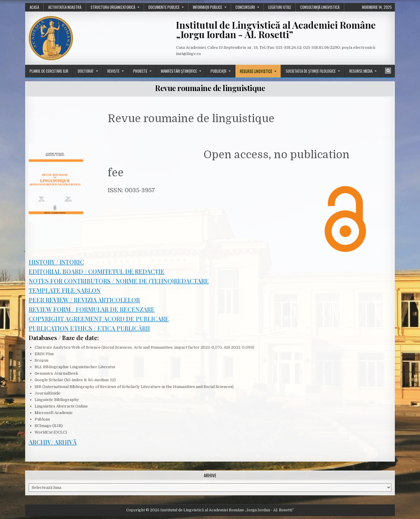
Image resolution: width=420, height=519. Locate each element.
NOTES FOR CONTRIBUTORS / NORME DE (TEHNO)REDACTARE (119, 281)
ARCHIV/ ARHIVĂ (53, 442)
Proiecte (140, 71)
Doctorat (86, 71)
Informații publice (207, 7)
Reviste (113, 71)
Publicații (218, 71)
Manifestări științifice (179, 71)
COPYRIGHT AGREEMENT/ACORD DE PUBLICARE (99, 319)
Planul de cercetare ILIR (49, 71)
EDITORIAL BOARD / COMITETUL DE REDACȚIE (97, 271)
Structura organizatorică (113, 7)
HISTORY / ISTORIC (56, 262)
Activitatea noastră (65, 7)
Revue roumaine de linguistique (210, 88)
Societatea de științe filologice (311, 71)
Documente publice (164, 7)
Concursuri (245, 7)
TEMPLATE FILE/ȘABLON (65, 290)
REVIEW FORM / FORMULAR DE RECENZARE (92, 309)
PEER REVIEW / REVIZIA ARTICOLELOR (84, 300)
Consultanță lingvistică (320, 7)
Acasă (34, 7)
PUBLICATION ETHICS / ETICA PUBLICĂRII (89, 328)
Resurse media (361, 71)
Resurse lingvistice (256, 71)
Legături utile (280, 7)
